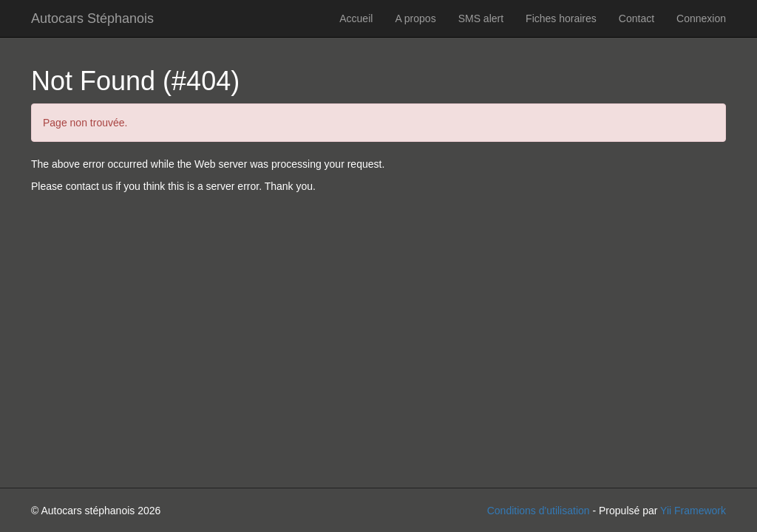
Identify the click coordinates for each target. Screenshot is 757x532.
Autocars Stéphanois (92, 18)
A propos (415, 18)
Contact (637, 18)
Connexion (701, 18)
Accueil (356, 18)
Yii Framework (693, 511)
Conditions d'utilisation (539, 511)
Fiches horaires (561, 18)
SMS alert (481, 18)
